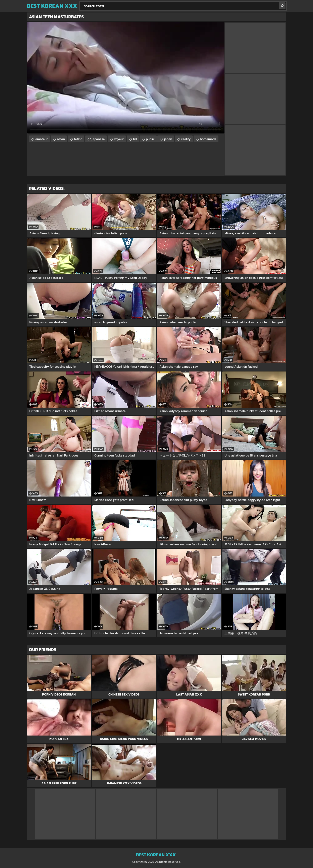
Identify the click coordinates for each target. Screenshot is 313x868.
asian (61, 139)
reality (186, 139)
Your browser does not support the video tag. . (126, 78)
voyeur (119, 139)
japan (168, 139)
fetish (78, 139)
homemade (208, 139)
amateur (42, 139)
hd (135, 139)
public (150, 139)
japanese (98, 139)
